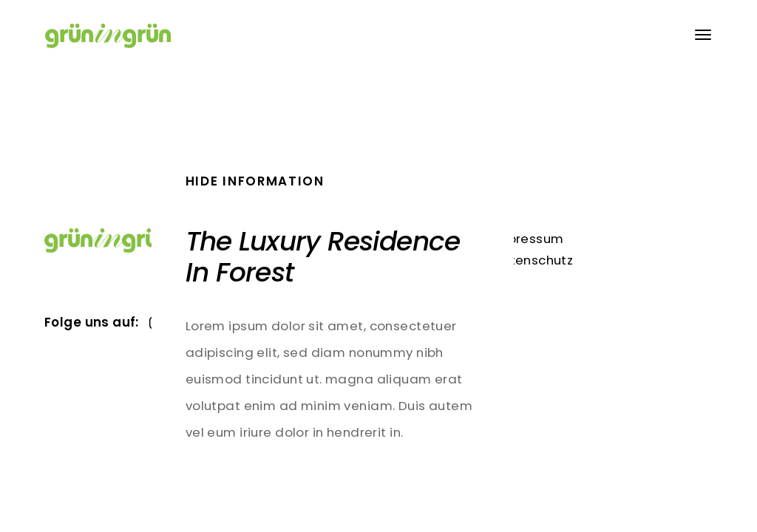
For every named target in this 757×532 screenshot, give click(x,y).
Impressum (528, 239)
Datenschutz (533, 260)
